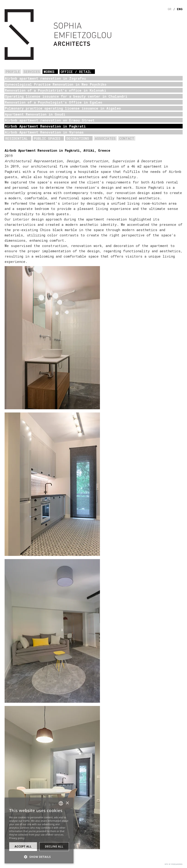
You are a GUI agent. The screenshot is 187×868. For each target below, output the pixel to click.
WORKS (49, 72)
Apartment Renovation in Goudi (35, 114)
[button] (39, 856)
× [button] (67, 803)
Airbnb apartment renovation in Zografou (45, 78)
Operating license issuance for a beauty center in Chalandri (66, 96)
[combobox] (61, 803)
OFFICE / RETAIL (76, 72)
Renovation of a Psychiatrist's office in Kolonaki (55, 90)
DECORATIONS (78, 138)
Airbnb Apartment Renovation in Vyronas (44, 132)
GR (170, 9)
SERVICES (32, 72)
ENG (180, 9)
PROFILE (13, 72)
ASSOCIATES (105, 138)
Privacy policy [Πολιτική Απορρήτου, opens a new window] (17, 838)
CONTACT (127, 138)
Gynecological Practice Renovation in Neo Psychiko (56, 84)
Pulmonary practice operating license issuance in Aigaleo (63, 108)
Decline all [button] (54, 846)
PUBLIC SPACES (47, 138)
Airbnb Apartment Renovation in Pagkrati (45, 126)
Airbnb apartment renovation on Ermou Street (50, 120)
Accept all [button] (23, 846)
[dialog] (39, 830)
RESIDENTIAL (17, 138)
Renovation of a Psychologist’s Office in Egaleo (54, 102)
